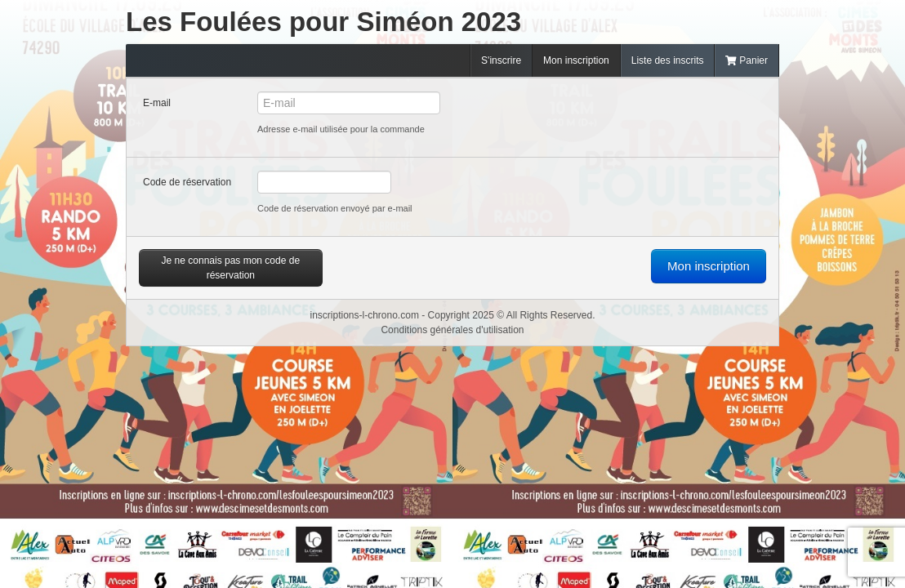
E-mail (157, 103)
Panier (747, 60)
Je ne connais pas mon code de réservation (231, 268)
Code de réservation (187, 182)
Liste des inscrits (668, 60)
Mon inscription (576, 60)
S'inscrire (501, 60)
